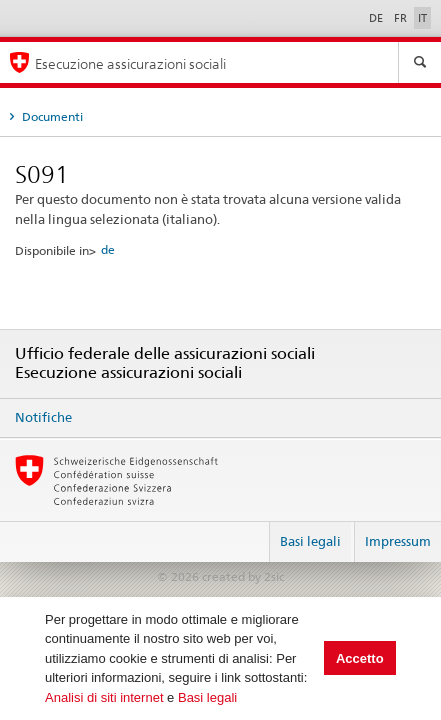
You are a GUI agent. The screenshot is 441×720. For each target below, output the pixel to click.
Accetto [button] (360, 658)
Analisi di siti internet (104, 697)
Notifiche (43, 417)
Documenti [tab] (51, 116)
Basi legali (207, 697)
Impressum (398, 541)
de (108, 249)
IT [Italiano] (422, 18)
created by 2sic (243, 576)
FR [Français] (402, 18)
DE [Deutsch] (377, 18)
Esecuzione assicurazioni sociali (130, 63)
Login (246, 533)
